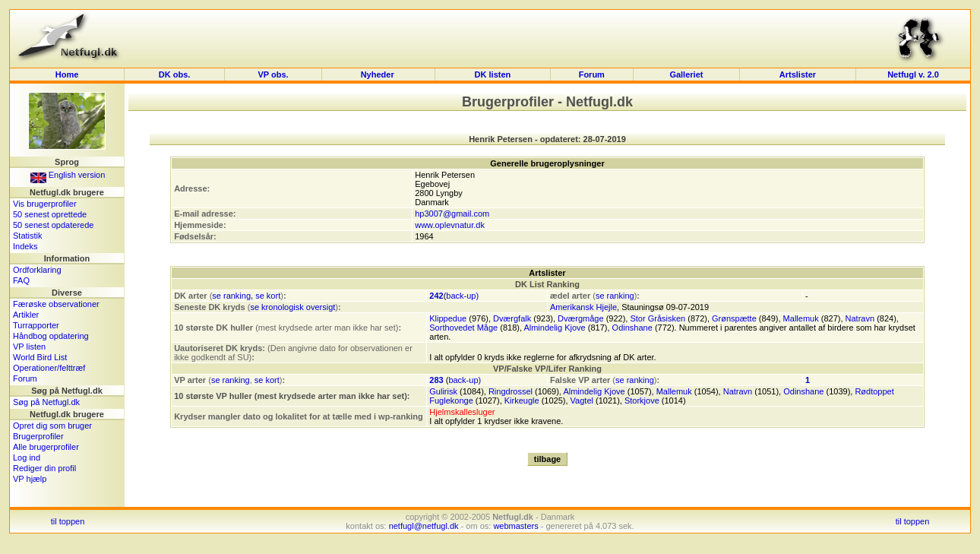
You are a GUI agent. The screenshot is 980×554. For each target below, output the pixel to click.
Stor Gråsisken (658, 318)
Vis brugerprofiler (45, 204)
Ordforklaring (37, 270)
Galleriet (686, 74)
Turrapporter (36, 325)
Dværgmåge (581, 318)
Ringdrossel (511, 391)
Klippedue (448, 318)
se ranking (231, 296)
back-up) (462, 296)
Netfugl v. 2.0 (913, 74)
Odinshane (632, 328)
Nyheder (379, 74)
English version (68, 175)
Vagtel (582, 400)
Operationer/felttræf (49, 368)
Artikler (26, 315)
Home (67, 74)
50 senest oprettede (50, 214)
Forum (592, 74)
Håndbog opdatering (51, 336)
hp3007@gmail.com (452, 214)
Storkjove (642, 400)
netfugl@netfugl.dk (424, 526)
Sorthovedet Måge (463, 328)
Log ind (27, 457)
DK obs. (175, 74)
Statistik (28, 236)
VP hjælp (30, 479)
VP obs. (273, 74)
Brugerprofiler (38, 436)
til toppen (68, 521)
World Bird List (40, 357)
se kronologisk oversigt (292, 307)
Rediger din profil (44, 468)
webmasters (515, 526)
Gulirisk (443, 391)
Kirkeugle (522, 400)
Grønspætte (734, 318)
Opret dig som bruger (52, 426)
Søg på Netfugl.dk (46, 402)
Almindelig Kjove (554, 328)
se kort (268, 296)
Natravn (860, 318)
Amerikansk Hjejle (583, 307)
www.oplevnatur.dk (450, 225)
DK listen (493, 74)
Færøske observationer (56, 304)
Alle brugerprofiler (46, 447)
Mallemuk (801, 318)
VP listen (29, 347)
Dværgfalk (512, 318)
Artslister (798, 74)
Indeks (25, 246)
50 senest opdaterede (53, 225)
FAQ (21, 280)
